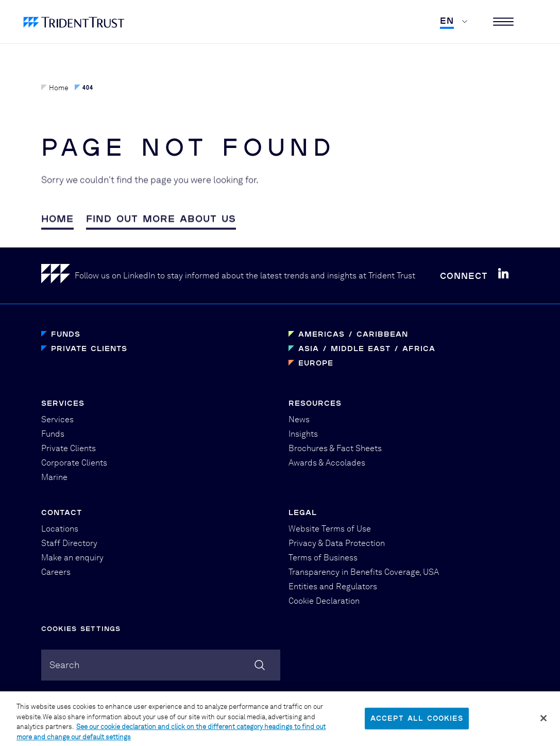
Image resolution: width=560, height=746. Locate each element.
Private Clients (89, 348)
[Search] (260, 665)
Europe (316, 363)
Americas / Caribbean (353, 334)
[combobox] (161, 665)
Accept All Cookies (417, 725)
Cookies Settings (81, 628)
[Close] (544, 725)
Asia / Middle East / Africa (367, 348)
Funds (66, 334)
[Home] (58, 276)
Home (55, 88)
